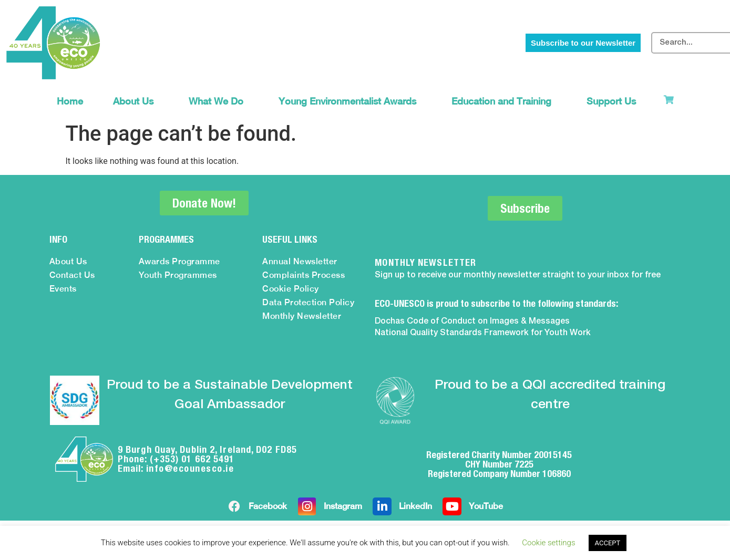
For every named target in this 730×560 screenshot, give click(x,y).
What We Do (219, 101)
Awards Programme (179, 261)
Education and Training (504, 101)
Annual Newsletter (300, 261)
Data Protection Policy (308, 302)
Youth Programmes (178, 275)
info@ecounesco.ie (190, 468)
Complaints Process (304, 275)
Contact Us (72, 275)
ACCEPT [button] (608, 543)
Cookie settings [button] (548, 543)
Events (63, 289)
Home (70, 101)
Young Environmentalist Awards (350, 101)
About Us (136, 101)
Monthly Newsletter (302, 316)
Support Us (614, 101)
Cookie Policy (291, 289)
